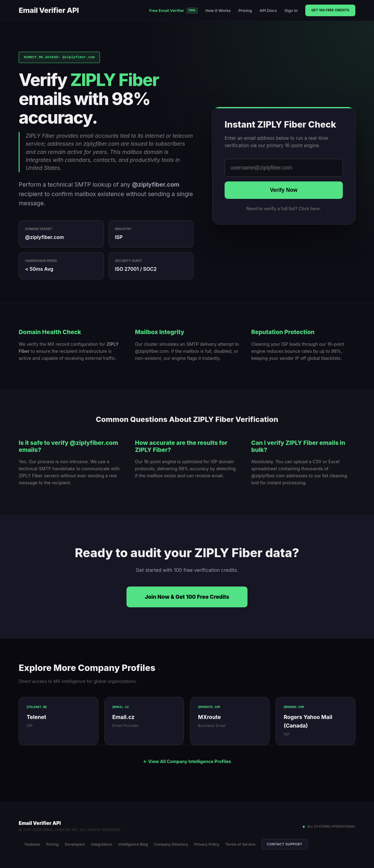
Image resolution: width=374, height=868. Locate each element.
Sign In (291, 10)
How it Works (218, 10)
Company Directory (171, 844)
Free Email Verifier (173, 11)
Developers (75, 844)
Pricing (245, 10)
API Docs (268, 10)
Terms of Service (241, 844)
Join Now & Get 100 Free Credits (187, 597)
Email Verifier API (49, 10)
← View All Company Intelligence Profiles (187, 761)
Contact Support (285, 844)
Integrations (102, 844)
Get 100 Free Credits (330, 10)
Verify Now (284, 190)
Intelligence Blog (133, 844)
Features (33, 844)
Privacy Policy (207, 844)
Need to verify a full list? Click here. (284, 209)
